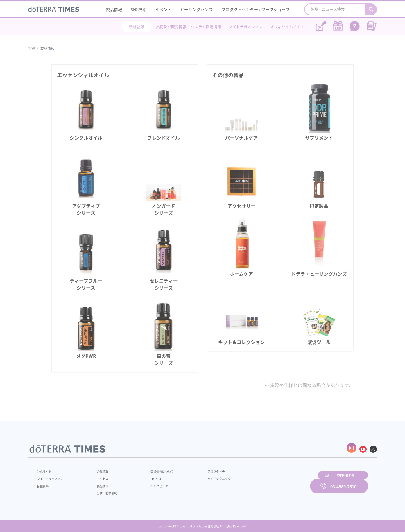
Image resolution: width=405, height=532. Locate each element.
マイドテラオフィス (246, 27)
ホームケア (241, 274)
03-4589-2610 (343, 482)
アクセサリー (241, 206)
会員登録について (154, 469)
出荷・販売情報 (104, 490)
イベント (163, 9)
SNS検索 (139, 9)
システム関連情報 (206, 27)
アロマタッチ (202, 469)
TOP (32, 48)
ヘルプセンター (152, 483)
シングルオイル (86, 138)
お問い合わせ (277, 482)
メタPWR (86, 356)
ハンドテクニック (205, 476)
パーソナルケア (241, 138)
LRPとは (147, 476)
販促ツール (319, 342)
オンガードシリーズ (164, 209)
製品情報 (114, 9)
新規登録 (137, 27)
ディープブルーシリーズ (86, 284)
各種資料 (44, 483)
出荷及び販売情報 (171, 27)
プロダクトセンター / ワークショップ (256, 9)
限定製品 (319, 206)
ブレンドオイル (164, 138)
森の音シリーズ (164, 359)
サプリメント (319, 138)
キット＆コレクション (241, 342)
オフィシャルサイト (287, 27)
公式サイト (46, 469)
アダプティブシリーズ (86, 209)
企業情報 (99, 469)
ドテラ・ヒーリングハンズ (319, 274)
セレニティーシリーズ (164, 284)
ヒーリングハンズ (196, 9)
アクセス (99, 476)
